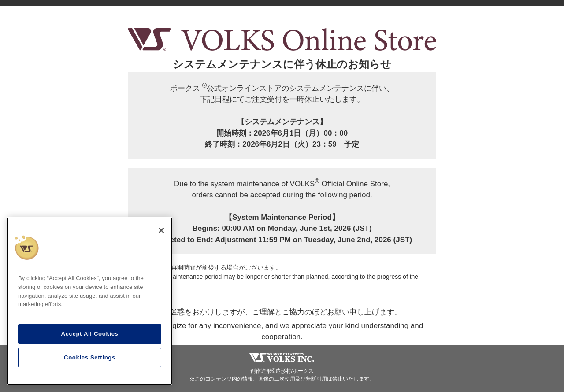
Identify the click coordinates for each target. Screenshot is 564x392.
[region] (90, 301)
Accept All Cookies (89, 334)
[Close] (161, 230)
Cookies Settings (90, 357)
